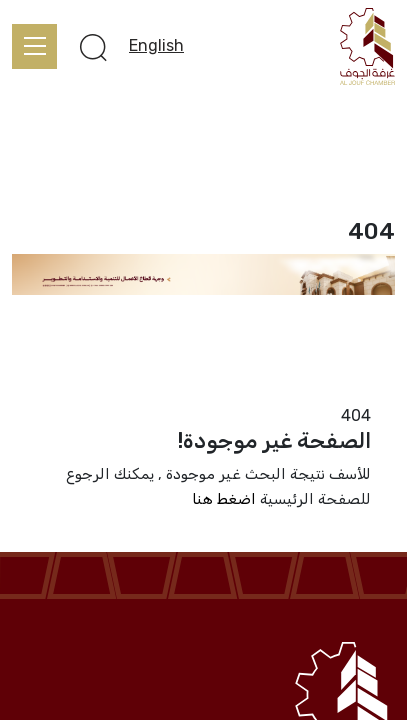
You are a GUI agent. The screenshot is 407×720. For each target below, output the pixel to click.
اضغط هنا (224, 499)
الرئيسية (368, 391)
